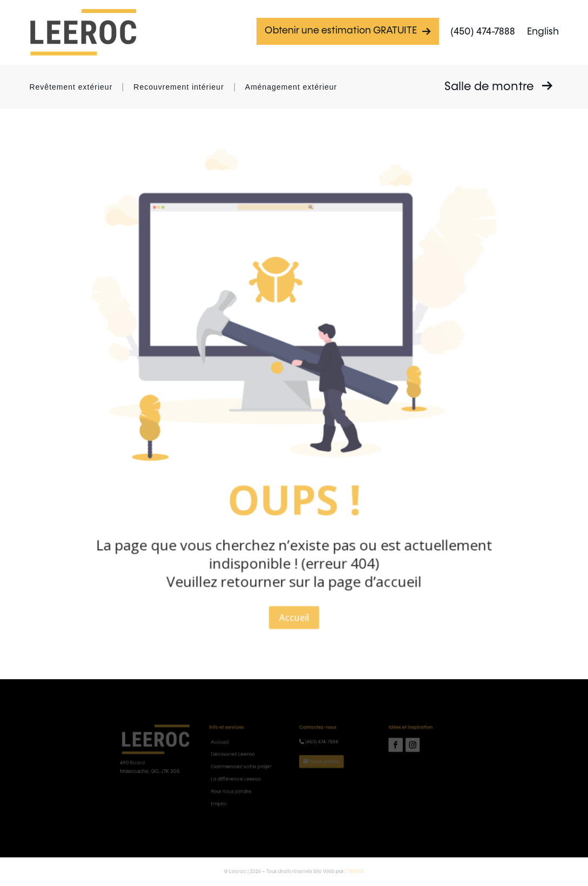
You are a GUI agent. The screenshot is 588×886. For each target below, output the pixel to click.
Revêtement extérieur (71, 87)
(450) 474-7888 (483, 32)
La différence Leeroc (248, 777)
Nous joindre (319, 763)
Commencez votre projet (252, 767)
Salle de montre (498, 86)
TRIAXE (342, 871)
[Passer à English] (543, 32)
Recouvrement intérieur (179, 87)
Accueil (294, 570)
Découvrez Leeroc (246, 758)
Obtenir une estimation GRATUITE (348, 31)
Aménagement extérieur (291, 87)
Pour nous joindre (245, 787)
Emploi (235, 797)
